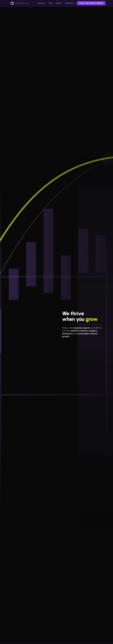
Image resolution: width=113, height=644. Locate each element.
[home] (20, 3)
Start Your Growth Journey (91, 3)
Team (51, 3)
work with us (70, 3)
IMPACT (59, 3)
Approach (41, 3)
